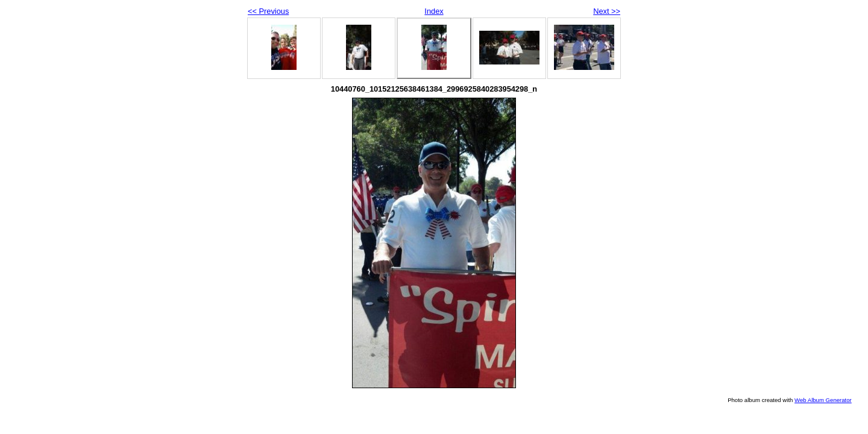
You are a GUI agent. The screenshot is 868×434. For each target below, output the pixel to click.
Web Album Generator (823, 400)
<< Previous (268, 11)
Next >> (607, 11)
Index (434, 11)
